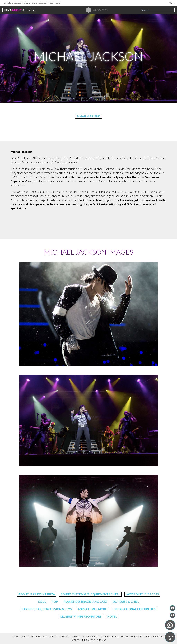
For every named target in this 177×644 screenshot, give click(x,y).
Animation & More (92, 609)
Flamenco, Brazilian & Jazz (85, 602)
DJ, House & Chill (126, 602)
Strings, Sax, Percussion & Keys (47, 609)
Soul (42, 602)
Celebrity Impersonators (81, 616)
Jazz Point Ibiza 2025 (142, 594)
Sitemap (102, 640)
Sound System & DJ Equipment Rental (90, 594)
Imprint (76, 637)
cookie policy (55, 3)
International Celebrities (134, 609)
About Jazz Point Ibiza (37, 594)
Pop (55, 602)
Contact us (170, 638)
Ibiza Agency (19, 10)
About (53, 637)
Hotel (112, 616)
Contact (64, 637)
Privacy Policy (91, 637)
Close (172, 3)
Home (16, 637)
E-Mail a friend (88, 116)
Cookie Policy (110, 637)
